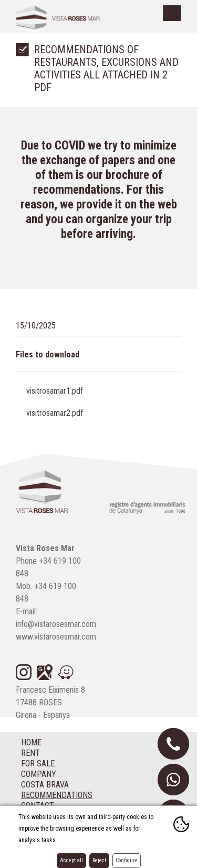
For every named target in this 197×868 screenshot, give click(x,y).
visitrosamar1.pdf (55, 391)
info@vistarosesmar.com (56, 624)
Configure (127, 860)
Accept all (71, 860)
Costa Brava (45, 785)
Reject (99, 860)
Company (39, 774)
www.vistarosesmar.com (56, 637)
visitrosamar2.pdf (55, 413)
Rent (30, 753)
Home (31, 742)
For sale (38, 764)
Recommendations (57, 795)
